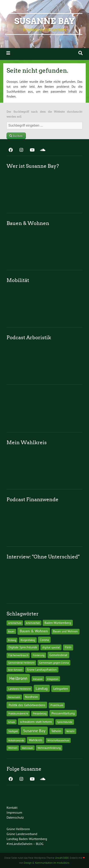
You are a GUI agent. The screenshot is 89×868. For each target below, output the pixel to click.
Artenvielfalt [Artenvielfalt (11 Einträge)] (33, 623)
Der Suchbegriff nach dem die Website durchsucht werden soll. (44, 114)
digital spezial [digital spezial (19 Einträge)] (51, 647)
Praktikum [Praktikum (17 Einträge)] (57, 705)
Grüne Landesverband (22, 834)
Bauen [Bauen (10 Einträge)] (11, 631)
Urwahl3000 (62, 858)
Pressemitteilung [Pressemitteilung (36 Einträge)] (63, 713)
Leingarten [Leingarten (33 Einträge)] (61, 689)
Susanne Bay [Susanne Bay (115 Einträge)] (34, 731)
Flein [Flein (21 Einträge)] (68, 647)
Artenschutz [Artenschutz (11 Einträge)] (15, 623)
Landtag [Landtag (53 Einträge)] (42, 688)
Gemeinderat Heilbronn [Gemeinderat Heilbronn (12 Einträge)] (21, 663)
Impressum (14, 812)
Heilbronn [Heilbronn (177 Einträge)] (18, 678)
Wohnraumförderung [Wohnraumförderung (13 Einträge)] (49, 748)
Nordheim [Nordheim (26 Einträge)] (31, 697)
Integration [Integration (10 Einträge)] (53, 679)
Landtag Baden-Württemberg (27, 839)
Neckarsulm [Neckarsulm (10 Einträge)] (14, 697)
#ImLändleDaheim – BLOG (25, 844)
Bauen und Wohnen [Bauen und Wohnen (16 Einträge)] (65, 631)
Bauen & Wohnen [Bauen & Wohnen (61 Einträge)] (34, 631)
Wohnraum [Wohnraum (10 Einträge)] (27, 748)
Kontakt (12, 807)
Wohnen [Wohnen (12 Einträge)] (13, 748)
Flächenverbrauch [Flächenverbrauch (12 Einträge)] (18, 655)
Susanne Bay (45, 21)
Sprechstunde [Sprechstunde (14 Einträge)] (65, 722)
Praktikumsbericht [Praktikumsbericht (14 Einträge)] (18, 713)
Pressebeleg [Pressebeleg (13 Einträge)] (40, 714)
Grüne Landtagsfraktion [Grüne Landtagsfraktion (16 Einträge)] (42, 670)
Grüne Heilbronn (18, 829)
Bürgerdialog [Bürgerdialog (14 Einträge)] (28, 640)
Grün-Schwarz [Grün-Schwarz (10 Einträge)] (15, 670)
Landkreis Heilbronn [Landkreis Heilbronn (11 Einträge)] (19, 689)
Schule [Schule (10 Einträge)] (11, 722)
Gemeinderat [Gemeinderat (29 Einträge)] (58, 655)
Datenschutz (15, 817)
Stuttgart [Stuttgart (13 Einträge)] (13, 731)
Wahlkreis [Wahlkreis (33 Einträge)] (36, 740)
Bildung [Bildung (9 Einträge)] (12, 640)
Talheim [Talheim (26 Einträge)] (56, 731)
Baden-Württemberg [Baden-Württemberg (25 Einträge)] (58, 623)
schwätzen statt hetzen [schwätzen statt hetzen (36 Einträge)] (36, 722)
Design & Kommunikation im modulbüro (47, 863)
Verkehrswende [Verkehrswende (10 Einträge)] (16, 740)
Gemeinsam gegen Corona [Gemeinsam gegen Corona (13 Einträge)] (54, 663)
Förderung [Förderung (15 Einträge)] (39, 655)
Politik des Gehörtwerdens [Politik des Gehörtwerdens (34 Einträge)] (27, 705)
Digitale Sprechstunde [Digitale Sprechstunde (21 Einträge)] (23, 647)
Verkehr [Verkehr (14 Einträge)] (70, 731)
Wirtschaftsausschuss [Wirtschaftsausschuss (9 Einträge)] (58, 740)
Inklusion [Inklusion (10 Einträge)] (38, 679)
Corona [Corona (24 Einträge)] (44, 640)
